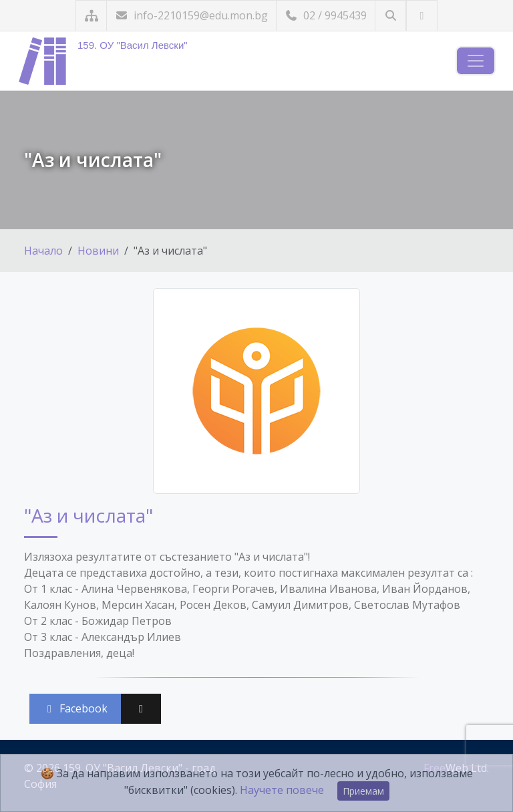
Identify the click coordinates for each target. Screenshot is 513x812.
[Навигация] (476, 61)
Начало (43, 251)
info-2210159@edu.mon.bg (191, 15)
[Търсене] (390, 16)
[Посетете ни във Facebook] (422, 16)
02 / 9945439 (326, 15)
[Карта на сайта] (91, 16)
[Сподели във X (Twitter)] (141, 709)
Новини (98, 251)
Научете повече (282, 790)
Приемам (363, 791)
